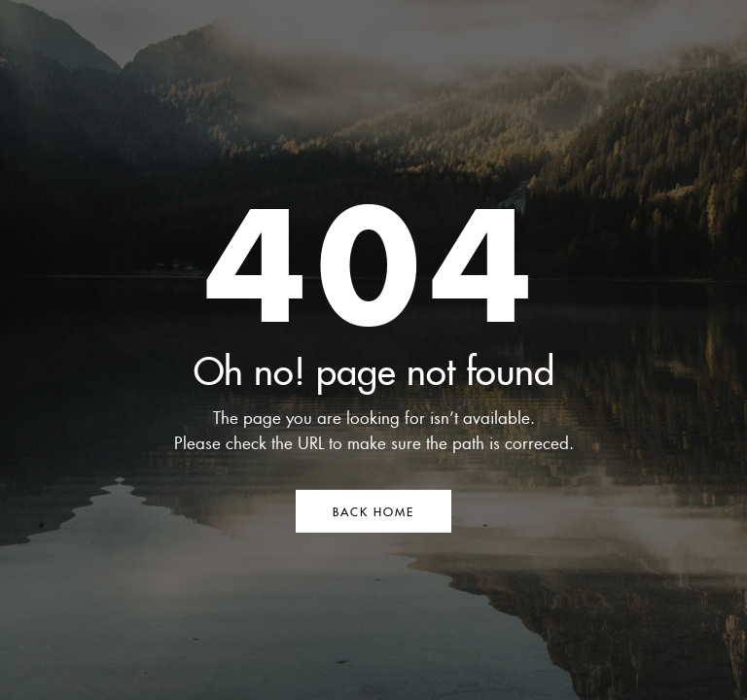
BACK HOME (373, 511)
